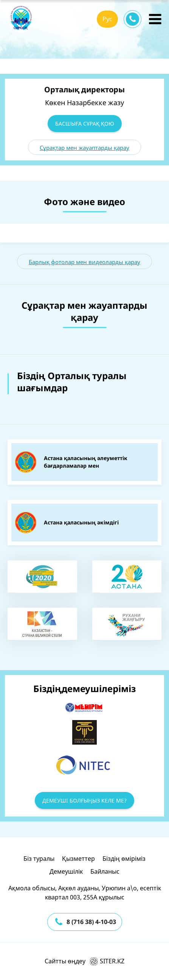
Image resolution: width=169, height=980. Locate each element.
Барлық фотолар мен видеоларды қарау (84, 262)
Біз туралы (39, 859)
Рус (107, 19)
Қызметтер (78, 859)
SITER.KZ (107, 961)
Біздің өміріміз (124, 859)
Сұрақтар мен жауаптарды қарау (84, 148)
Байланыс (105, 871)
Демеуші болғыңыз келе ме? (84, 800)
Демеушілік (66, 871)
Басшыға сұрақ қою (85, 124)
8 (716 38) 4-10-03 (91, 922)
